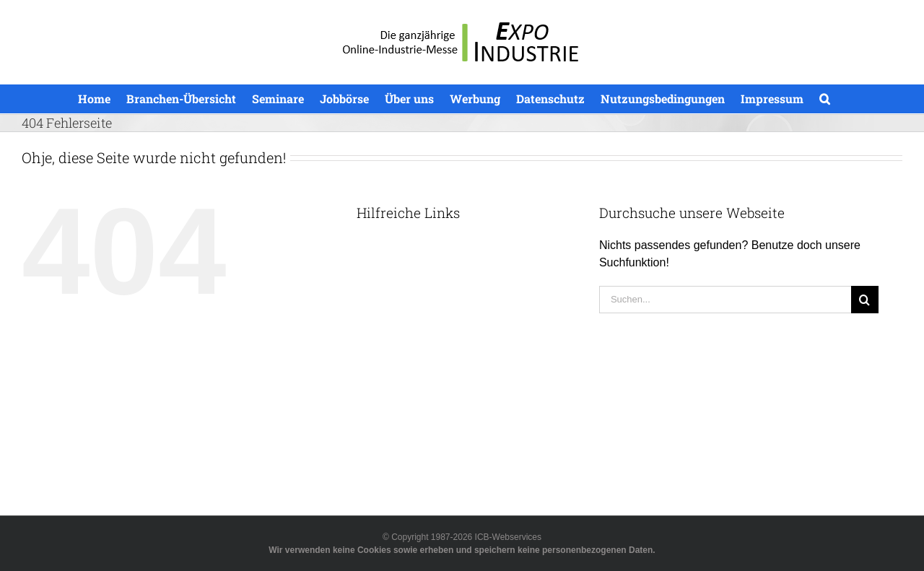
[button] (825, 99)
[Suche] (865, 300)
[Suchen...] (725, 300)
